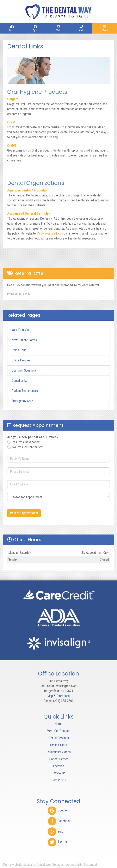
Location (58, 766)
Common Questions (24, 370)
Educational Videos (58, 752)
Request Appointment (24, 513)
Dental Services (59, 738)
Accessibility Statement (82, 865)
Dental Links (19, 381)
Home (58, 724)
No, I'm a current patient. (28, 447)
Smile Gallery (59, 745)
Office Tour (19, 350)
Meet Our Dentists (58, 731)
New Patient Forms (24, 340)
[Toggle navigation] (105, 28)
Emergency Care (22, 401)
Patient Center (59, 759)
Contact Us (59, 780)
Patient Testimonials (25, 391)
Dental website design (17, 865)
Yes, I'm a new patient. (27, 442)
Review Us (58, 773)
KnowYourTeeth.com (51, 233)
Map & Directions (58, 696)
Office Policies (21, 360)
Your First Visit (21, 330)
